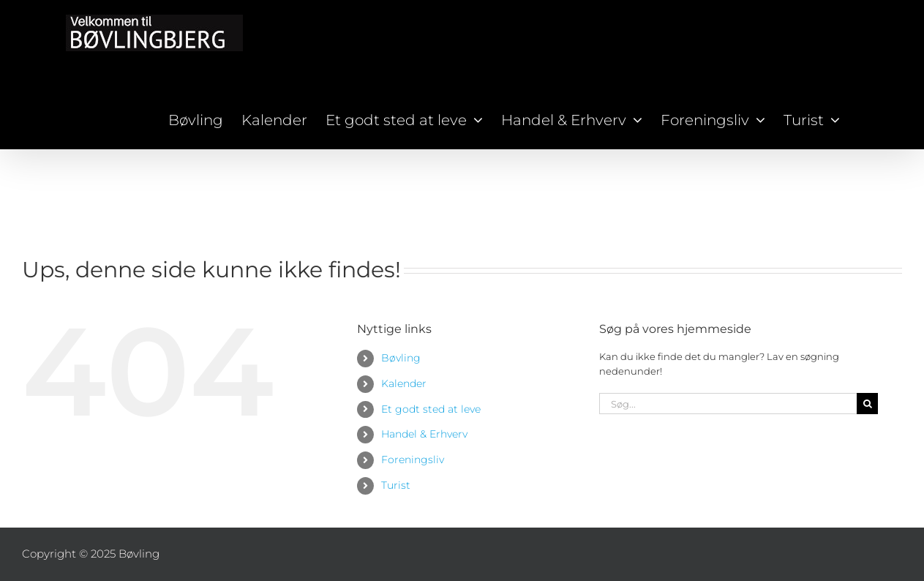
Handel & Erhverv (424, 434)
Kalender (404, 383)
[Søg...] (728, 404)
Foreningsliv (413, 460)
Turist (396, 485)
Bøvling (401, 358)
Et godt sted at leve (431, 409)
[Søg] (867, 404)
